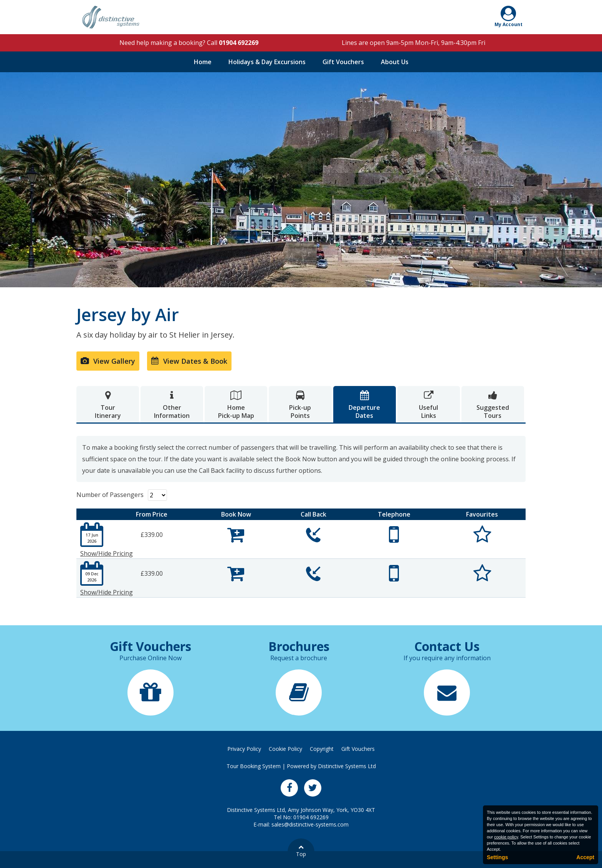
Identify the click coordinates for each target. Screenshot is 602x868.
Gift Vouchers (343, 62)
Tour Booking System (254, 766)
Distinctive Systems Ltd (347, 766)
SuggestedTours (493, 405)
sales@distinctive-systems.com (310, 824)
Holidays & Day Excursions (267, 62)
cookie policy (506, 837)
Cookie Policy (285, 749)
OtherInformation (172, 405)
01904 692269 (239, 43)
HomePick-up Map (236, 405)
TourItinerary (108, 405)
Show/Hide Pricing (107, 553)
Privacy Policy (244, 749)
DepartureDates (365, 405)
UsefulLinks (429, 405)
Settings (497, 857)
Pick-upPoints (300, 405)
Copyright (322, 749)
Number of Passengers (110, 495)
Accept (585, 857)
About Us (395, 62)
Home (203, 62)
